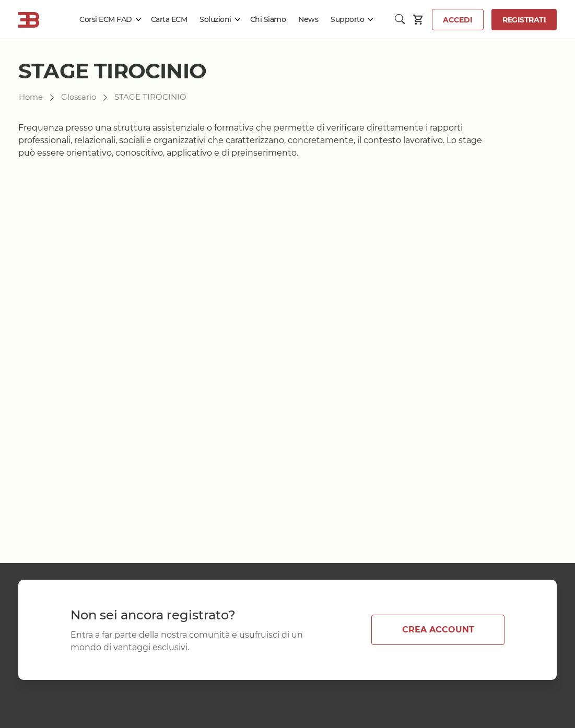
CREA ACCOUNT (438, 630)
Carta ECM (169, 19)
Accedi (458, 20)
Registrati (524, 20)
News (308, 19)
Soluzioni (215, 19)
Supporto (347, 19)
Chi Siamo (268, 19)
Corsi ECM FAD (106, 19)
